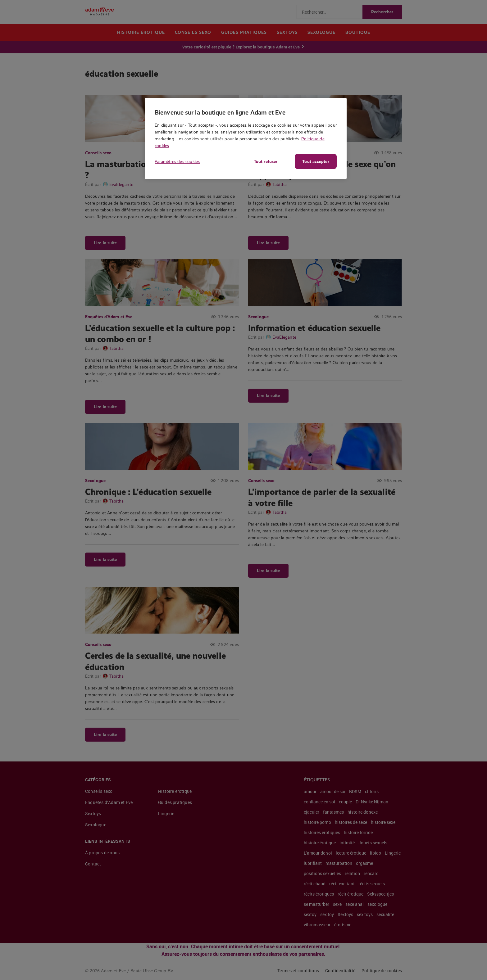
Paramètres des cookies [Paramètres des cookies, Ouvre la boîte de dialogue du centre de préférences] (177, 161)
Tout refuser (264, 161)
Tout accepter (316, 161)
